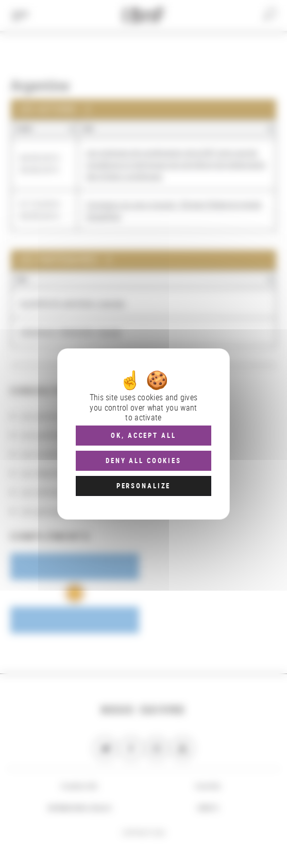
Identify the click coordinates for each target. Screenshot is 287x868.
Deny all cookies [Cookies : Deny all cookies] (143, 460)
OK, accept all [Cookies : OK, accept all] (143, 435)
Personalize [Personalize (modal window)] (143, 486)
